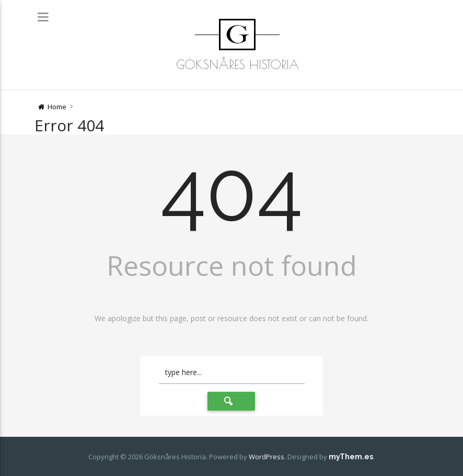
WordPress (267, 457)
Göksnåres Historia (238, 64)
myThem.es (351, 457)
